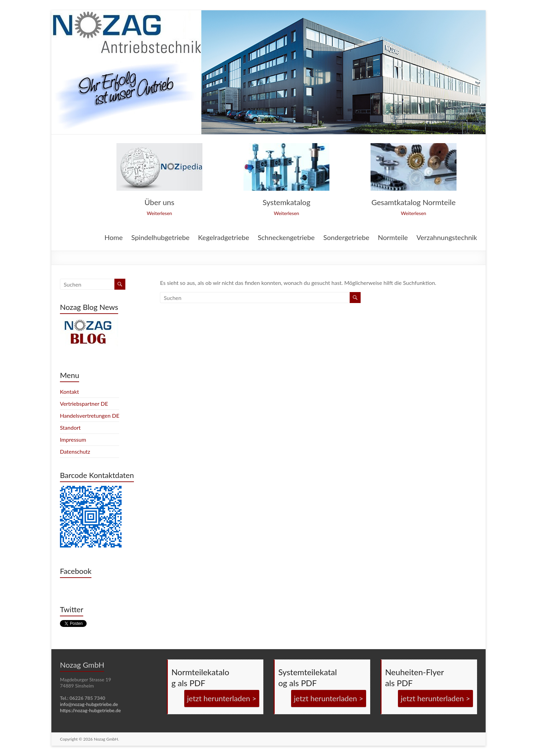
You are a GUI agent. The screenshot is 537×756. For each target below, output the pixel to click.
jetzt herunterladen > (222, 698)
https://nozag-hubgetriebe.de (90, 710)
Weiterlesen (159, 213)
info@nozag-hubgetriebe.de (89, 704)
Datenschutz (75, 451)
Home (114, 238)
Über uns (159, 202)
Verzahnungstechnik (447, 238)
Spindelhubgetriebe (160, 238)
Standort (70, 427)
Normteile (393, 238)
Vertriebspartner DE (84, 404)
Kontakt (69, 392)
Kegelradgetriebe (223, 238)
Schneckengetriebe (286, 238)
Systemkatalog (286, 202)
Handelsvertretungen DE (90, 415)
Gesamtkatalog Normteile (414, 202)
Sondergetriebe (346, 238)
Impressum (73, 439)
